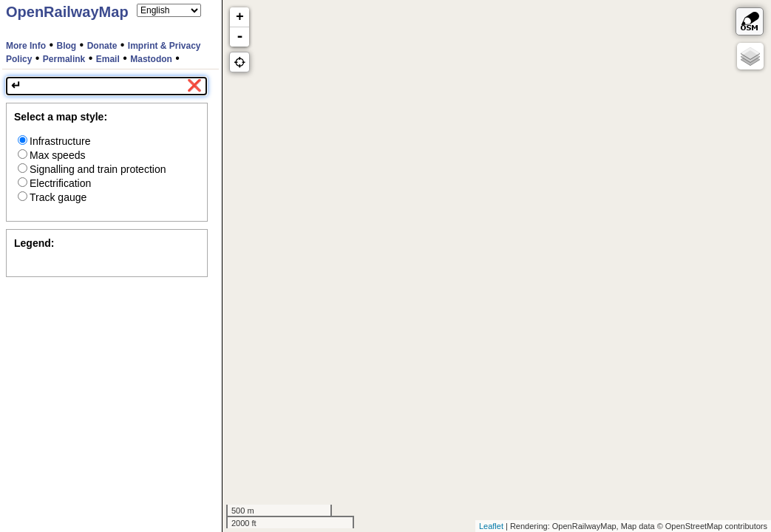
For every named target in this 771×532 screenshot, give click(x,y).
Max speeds (51, 155)
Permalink (64, 59)
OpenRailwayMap (67, 12)
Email (108, 59)
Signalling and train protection (92, 169)
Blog (67, 46)
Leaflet (491, 526)
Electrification (54, 183)
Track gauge (52, 197)
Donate (102, 46)
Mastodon (151, 59)
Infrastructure (54, 141)
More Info (26, 46)
